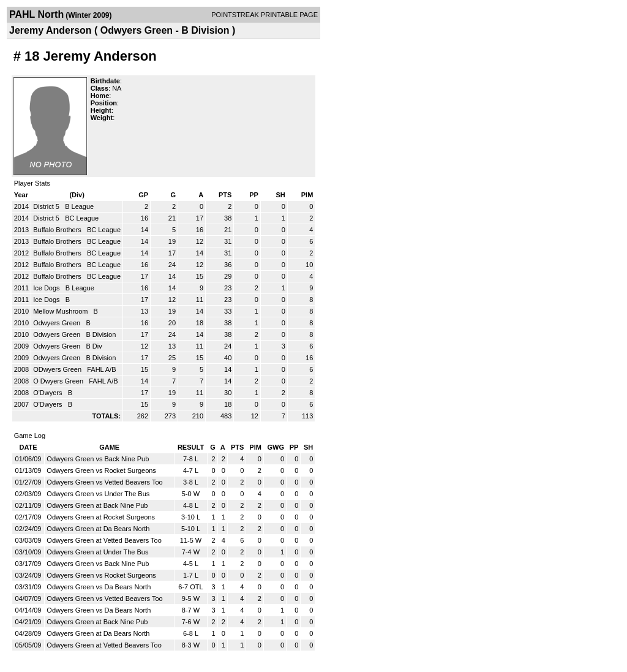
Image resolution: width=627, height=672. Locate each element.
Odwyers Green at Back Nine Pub (97, 505)
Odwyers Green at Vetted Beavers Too (104, 540)
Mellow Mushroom (61, 311)
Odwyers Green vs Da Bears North (99, 587)
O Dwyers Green (59, 381)
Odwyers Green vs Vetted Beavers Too (104, 482)
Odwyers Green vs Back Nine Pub (98, 459)
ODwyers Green (58, 369)
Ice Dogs (47, 288)
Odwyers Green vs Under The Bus (98, 494)
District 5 (47, 206)
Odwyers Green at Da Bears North (98, 529)
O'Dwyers (48, 393)
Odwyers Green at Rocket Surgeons (101, 517)
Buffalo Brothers (58, 230)
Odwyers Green (58, 323)
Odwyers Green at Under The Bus (97, 552)
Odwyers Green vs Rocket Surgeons (101, 470)
